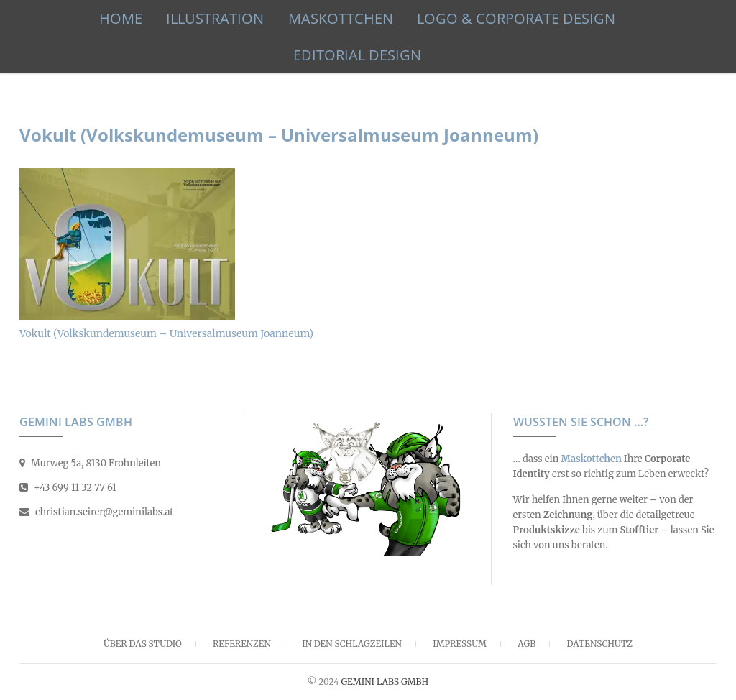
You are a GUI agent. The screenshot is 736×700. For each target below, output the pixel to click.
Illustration (215, 18)
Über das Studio (143, 644)
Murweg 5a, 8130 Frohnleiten (90, 463)
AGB (526, 644)
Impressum (460, 644)
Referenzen (242, 644)
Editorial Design (357, 55)
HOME (121, 18)
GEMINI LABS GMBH (385, 682)
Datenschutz (600, 644)
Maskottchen (341, 18)
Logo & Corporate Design (516, 18)
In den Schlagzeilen (352, 644)
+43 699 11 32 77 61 (68, 488)
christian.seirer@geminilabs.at (96, 512)
